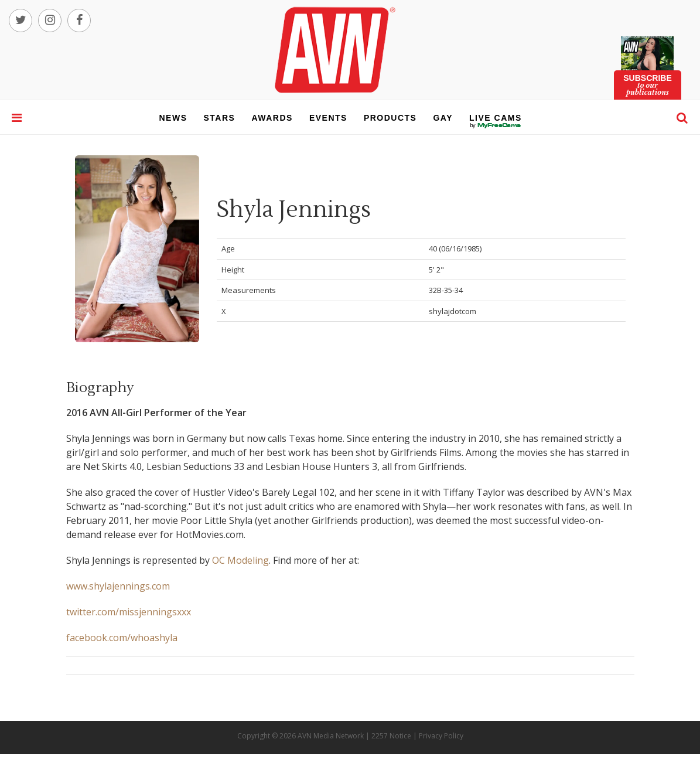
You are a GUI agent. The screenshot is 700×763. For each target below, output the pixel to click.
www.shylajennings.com (118, 586)
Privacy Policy (441, 736)
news (173, 118)
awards (272, 118)
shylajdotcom (453, 311)
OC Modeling (240, 560)
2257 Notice (391, 736)
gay (443, 118)
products (390, 118)
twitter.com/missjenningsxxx (129, 612)
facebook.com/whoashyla (122, 638)
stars (220, 118)
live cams (496, 125)
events (328, 118)
